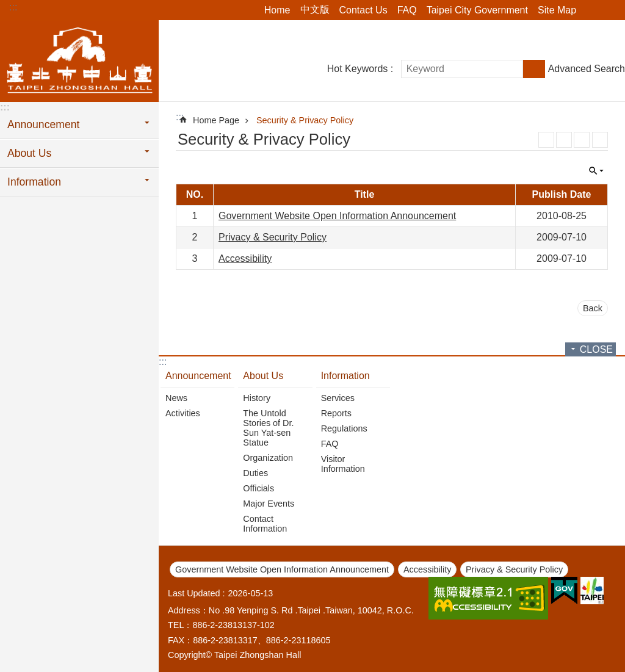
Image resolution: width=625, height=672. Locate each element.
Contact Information (265, 524)
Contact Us (363, 10)
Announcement (198, 376)
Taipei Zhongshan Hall (79, 59)
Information (345, 376)
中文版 (315, 9)
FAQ (407, 10)
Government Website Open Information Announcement (337, 216)
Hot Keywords (358, 69)
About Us (263, 376)
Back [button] (593, 308)
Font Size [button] (609, 10)
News (176, 398)
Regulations (344, 428)
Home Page (216, 120)
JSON (582, 140)
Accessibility (245, 258)
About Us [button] (29, 153)
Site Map (557, 10)
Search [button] (534, 69)
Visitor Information (343, 464)
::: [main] (180, 117)
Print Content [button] (600, 140)
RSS (546, 140)
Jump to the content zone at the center (6, 6)
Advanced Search (587, 69)
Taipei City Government (477, 10)
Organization (268, 458)
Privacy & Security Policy (273, 237)
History (257, 398)
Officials (258, 488)
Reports (336, 413)
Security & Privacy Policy (305, 120)
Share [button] (591, 10)
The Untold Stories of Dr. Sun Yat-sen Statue (268, 428)
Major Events (269, 504)
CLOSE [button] (596, 171)
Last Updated (194, 593)
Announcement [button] (43, 125)
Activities (183, 413)
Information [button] (34, 182)
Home (277, 10)
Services (338, 398)
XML (564, 140)
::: (13, 7)
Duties (255, 473)
